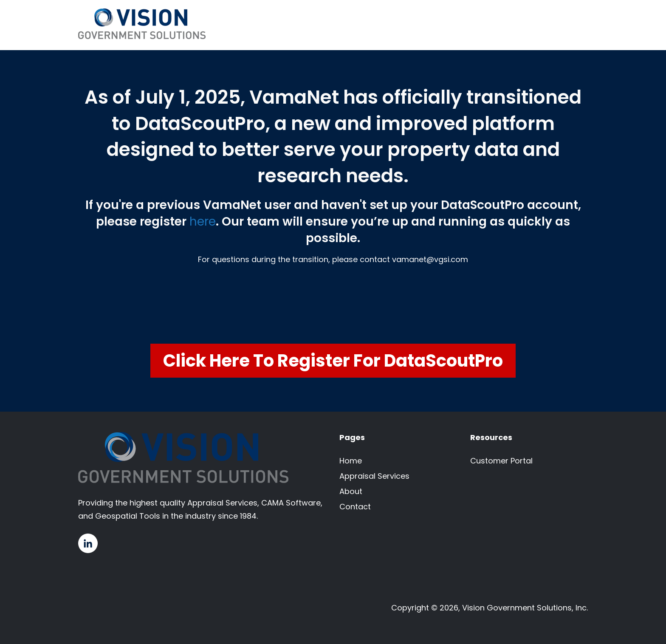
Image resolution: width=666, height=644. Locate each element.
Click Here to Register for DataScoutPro (333, 361)
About (351, 491)
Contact (355, 507)
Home (351, 461)
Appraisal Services (374, 476)
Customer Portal (501, 461)
